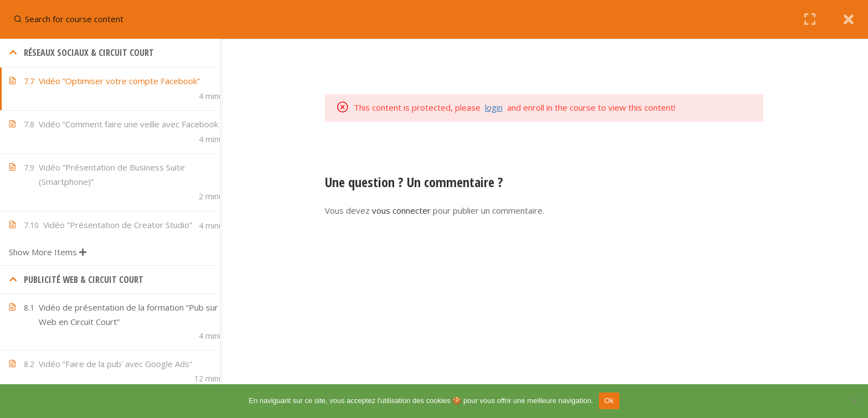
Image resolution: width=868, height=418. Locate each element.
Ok (609, 401)
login (515, 107)
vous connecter (423, 210)
